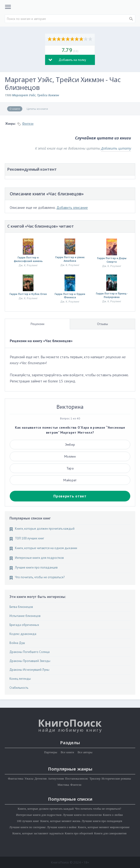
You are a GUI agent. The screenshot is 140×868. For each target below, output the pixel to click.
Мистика (63, 785)
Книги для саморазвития (110, 833)
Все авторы (85, 752)
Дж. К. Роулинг (28, 265)
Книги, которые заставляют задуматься (38, 833)
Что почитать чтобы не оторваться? (98, 809)
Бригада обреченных (24, 625)
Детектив (41, 778)
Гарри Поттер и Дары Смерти (112, 260)
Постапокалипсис (77, 778)
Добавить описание (72, 208)
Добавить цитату (116, 148)
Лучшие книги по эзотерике (28, 827)
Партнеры (51, 752)
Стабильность (19, 688)
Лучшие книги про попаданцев (36, 568)
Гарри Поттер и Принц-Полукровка (112, 295)
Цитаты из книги (37, 109)
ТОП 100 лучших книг (30, 538)
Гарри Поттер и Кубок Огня (28, 294)
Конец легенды (20, 679)
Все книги (67, 752)
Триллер (95, 778)
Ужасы (29, 778)
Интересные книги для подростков (39, 558)
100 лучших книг (28, 821)
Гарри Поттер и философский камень (28, 259)
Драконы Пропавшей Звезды (30, 661)
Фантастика (16, 778)
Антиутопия (56, 778)
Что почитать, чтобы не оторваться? (40, 577)
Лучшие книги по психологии (82, 815)
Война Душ (17, 643)
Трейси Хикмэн (48, 95)
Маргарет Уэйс (24, 95)
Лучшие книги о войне (62, 827)
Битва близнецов (21, 607)
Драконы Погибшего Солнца (30, 652)
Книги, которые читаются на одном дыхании (46, 548)
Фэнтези (28, 124)
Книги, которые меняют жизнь (60, 821)
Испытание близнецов (25, 616)
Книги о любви (113, 815)
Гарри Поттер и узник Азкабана (70, 259)
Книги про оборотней (79, 833)
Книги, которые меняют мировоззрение (104, 827)
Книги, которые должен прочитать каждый (45, 529)
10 (90, 39)
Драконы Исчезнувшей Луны (29, 670)
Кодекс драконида (23, 634)
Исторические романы (116, 778)
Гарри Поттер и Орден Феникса (70, 296)
